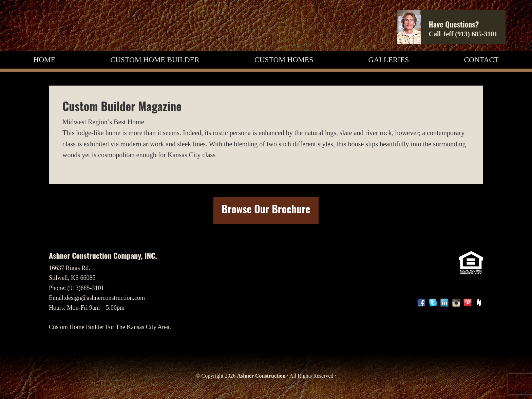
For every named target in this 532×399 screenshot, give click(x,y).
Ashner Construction (261, 376)
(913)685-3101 (86, 288)
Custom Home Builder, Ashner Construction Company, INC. (77, 25)
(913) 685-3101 (476, 34)
